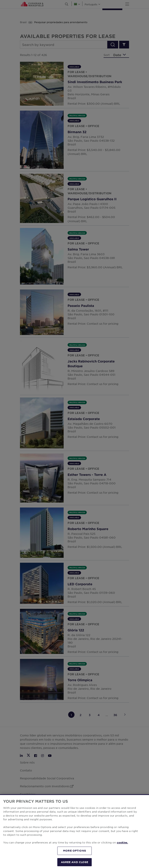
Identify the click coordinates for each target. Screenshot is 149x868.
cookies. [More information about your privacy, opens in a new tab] (122, 850)
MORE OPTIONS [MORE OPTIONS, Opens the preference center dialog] (74, 858)
